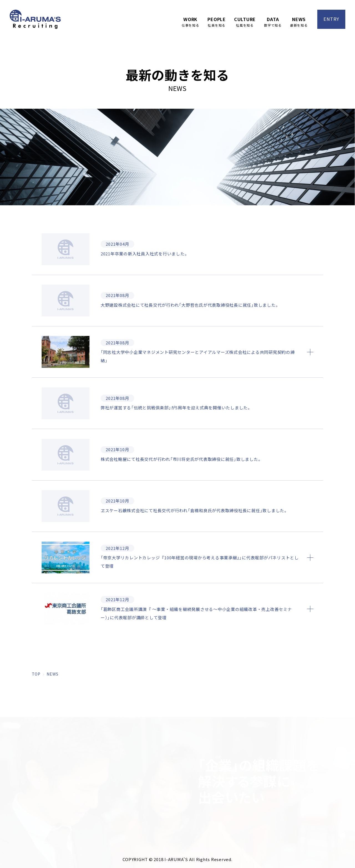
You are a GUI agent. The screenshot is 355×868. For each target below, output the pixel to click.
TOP (36, 698)
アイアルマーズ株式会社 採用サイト (35, 19)
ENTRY (331, 19)
